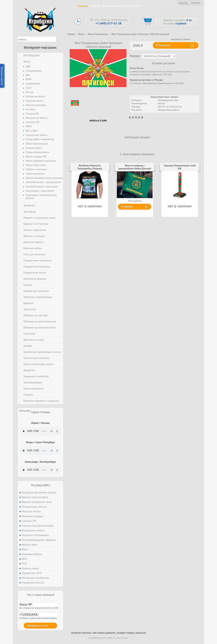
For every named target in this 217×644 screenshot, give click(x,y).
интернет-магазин (81, 633)
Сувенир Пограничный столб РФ (180, 167)
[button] (59, 39)
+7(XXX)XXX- (39, 615)
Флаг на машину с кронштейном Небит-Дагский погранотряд (135, 169)
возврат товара (126, 633)
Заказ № (39, 604)
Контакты (135, 6)
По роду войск (40, 485)
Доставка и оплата (115, 6)
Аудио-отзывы (40, 412)
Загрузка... (184, 3)
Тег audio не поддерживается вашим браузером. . (40, 431)
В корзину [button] (163, 45)
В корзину (127, 207)
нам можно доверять (104, 633)
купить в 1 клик (98, 120)
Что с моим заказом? (40, 594)
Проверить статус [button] (38, 626)
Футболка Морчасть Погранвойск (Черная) (90, 167)
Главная (83, 6)
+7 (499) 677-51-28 (109, 23)
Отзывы (95, 6)
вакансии (141, 633)
